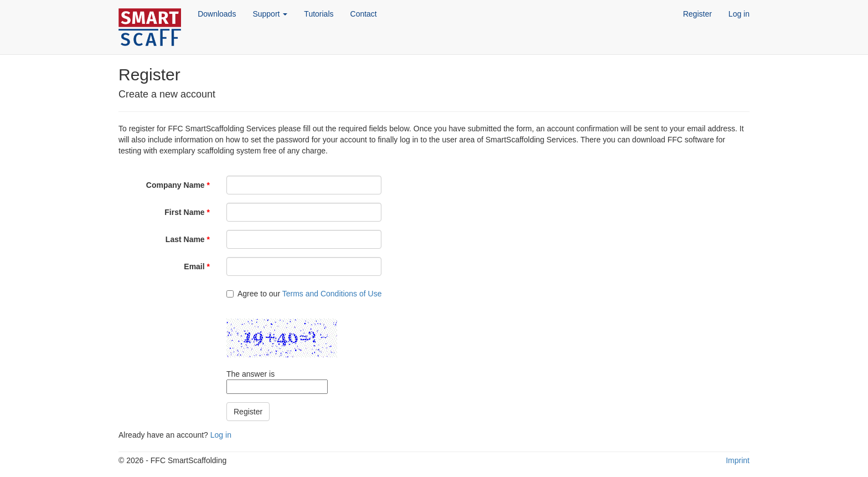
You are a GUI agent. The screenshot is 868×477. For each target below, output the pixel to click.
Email (197, 266)
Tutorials (319, 14)
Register (697, 14)
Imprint (738, 460)
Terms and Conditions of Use (332, 294)
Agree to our (304, 294)
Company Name (178, 185)
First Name (187, 212)
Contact (364, 14)
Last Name (188, 239)
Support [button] (270, 14)
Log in (739, 14)
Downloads (217, 14)
